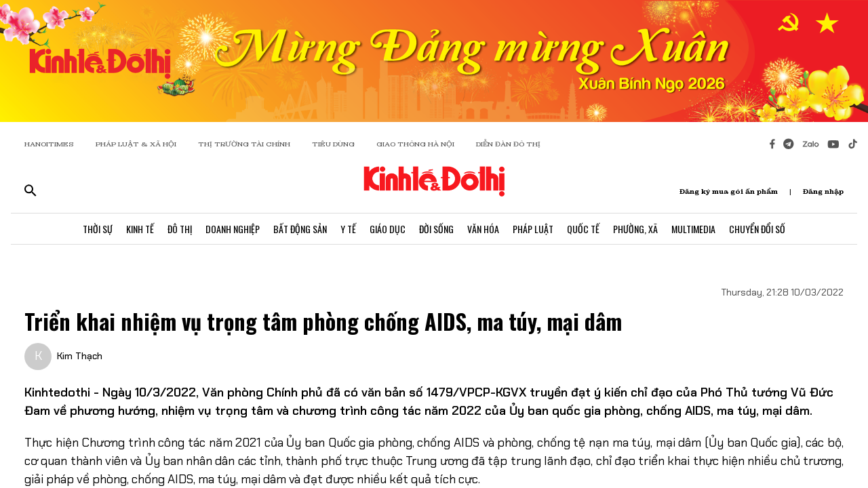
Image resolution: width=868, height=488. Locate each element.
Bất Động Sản (300, 229)
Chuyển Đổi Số (757, 229)
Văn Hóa (483, 229)
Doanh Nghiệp (233, 229)
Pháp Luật (533, 229)
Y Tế (348, 229)
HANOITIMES (49, 144)
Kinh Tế (140, 229)
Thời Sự (98, 229)
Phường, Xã (635, 229)
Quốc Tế (583, 229)
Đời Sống (436, 229)
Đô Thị (180, 229)
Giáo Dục (388, 229)
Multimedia (693, 229)
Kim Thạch (80, 356)
